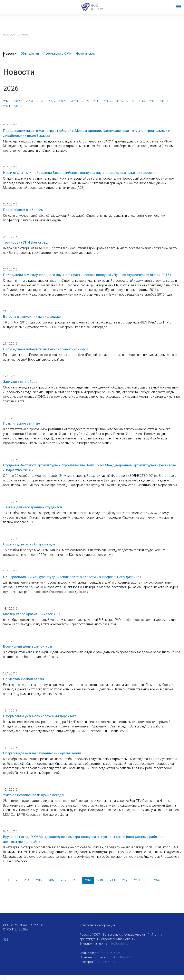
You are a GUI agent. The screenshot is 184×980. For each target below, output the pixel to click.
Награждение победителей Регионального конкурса (46, 349)
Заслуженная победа (20, 382)
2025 (18, 101)
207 (63, 880)
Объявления (30, 54)
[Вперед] (147, 880)
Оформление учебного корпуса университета (40, 716)
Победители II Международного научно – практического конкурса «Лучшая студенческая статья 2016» (87, 275)
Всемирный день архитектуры (28, 646)
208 (76, 880)
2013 (153, 101)
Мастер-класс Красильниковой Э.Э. (32, 614)
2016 (119, 101)
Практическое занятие (21, 423)
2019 (85, 101)
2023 (40, 101)
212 (125, 880)
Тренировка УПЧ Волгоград (25, 242)
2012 (164, 101)
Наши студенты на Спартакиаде (29, 544)
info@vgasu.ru (119, 944)
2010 (18, 106)
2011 (7, 106)
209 (88, 880)
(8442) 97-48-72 (105, 962)
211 (112, 880)
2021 (63, 101)
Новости (10, 54)
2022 (52, 101)
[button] (3, 978)
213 (137, 880)
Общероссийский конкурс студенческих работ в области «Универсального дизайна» (72, 577)
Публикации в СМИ (57, 54)
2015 (130, 101)
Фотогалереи (86, 54)
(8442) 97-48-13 (121, 957)
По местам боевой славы (23, 679)
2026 (7, 101)
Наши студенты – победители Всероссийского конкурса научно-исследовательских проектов (80, 173)
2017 (108, 101)
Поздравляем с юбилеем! (24, 210)
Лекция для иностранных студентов (33, 507)
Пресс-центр (11, 34)
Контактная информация (97, 925)
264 (157, 880)
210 (100, 880)
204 (27, 880)
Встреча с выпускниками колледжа (32, 317)
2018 (97, 101)
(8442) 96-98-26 (110, 953)
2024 (29, 101)
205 (39, 880)
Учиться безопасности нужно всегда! (34, 795)
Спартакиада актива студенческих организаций (42, 753)
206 (51, 880)
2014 (142, 101)
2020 (74, 101)
